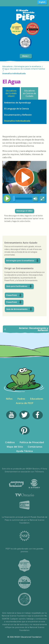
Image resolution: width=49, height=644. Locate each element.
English (42, 2)
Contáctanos (35, 447)
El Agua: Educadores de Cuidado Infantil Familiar (24, 69)
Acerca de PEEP (25, 403)
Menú (26, 56)
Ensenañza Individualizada (14, 73)
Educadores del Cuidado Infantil (11, 93)
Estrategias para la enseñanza (28, 66)
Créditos (10, 442)
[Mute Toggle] (35, 199)
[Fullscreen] (43, 199)
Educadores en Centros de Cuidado (30, 93)
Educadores (8, 66)
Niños (9, 399)
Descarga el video (25, 211)
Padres (21, 399)
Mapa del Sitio (15, 447)
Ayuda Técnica (25, 451)
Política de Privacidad (32, 442)
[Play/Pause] (7, 199)
